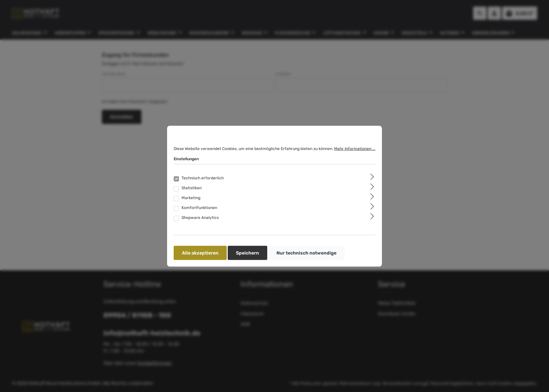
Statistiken (192, 188)
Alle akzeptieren (200, 253)
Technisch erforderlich (203, 178)
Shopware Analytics (200, 217)
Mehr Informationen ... (355, 148)
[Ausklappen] (372, 177)
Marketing (191, 197)
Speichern (247, 253)
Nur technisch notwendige (306, 253)
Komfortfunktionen (199, 207)
